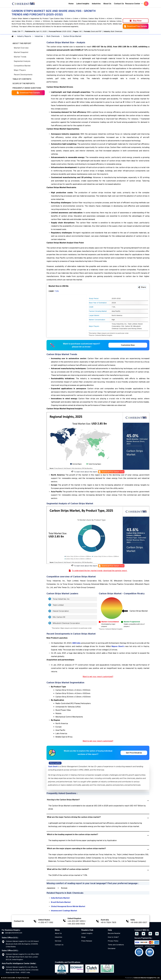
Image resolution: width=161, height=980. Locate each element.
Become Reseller (114, 933)
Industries (96, 4)
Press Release (87, 941)
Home (71, 4)
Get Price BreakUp (134, 753)
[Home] (23, 4)
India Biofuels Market (60, 898)
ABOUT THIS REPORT (22, 43)
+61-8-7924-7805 (108, 922)
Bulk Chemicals (53, 36)
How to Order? (113, 937)
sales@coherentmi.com (12, 933)
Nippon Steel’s (118, 646)
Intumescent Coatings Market (64, 911)
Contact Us (119, 4)
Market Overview (21, 48)
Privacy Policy (113, 941)
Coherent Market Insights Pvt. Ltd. (147, 978)
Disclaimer (112, 948)
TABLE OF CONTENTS (22, 79)
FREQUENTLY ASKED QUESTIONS (27, 88)
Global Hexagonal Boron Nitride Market (68, 906)
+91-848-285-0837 (139, 922)
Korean (64, 888)
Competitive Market (22, 66)
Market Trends (20, 57)
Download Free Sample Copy (111, 472)
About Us (107, 4)
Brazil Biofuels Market (61, 902)
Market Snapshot (21, 52)
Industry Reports (24, 36)
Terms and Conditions (116, 945)
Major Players (20, 70)
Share (142, 287)
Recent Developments (23, 75)
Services (58, 941)
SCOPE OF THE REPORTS (24, 84)
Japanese (51, 888)
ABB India (76, 643)
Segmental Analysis (22, 61)
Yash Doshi (53, 766)
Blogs (84, 937)
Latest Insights (83, 4)
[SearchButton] (146, 4)
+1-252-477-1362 (46, 922)
